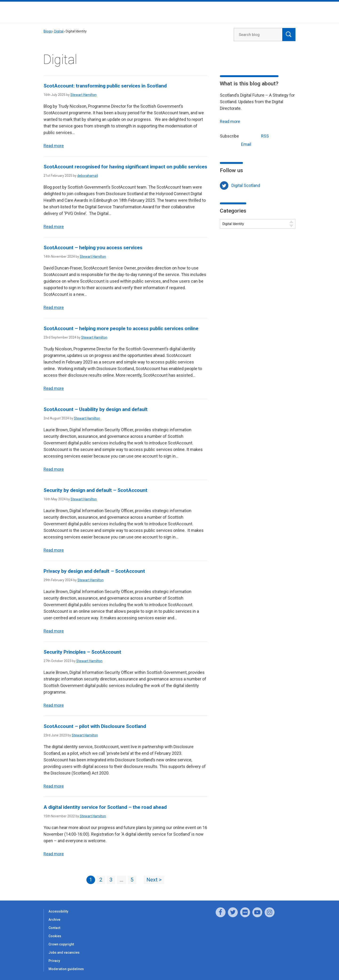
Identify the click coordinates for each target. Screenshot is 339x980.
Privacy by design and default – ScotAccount (94, 571)
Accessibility (58, 911)
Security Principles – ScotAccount (82, 652)
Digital (59, 31)
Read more (54, 146)
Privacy (54, 961)
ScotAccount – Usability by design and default (96, 409)
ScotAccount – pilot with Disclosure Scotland (95, 726)
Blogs (48, 31)
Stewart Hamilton (83, 95)
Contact (54, 928)
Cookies (55, 936)
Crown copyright (61, 944)
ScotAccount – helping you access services (93, 248)
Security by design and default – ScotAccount (96, 490)
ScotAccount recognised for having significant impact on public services (125, 167)
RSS (256, 136)
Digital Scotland (246, 185)
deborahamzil (88, 176)
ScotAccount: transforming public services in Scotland (106, 86)
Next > (154, 880)
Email (237, 144)
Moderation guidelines (66, 969)
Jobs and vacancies (64, 952)
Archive (54, 920)
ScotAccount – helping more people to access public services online (121, 328)
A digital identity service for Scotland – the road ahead (105, 807)
